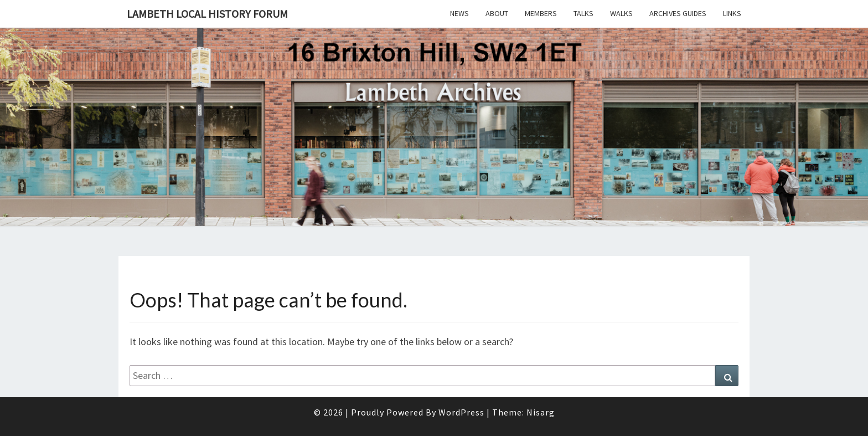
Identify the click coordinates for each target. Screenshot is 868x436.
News (459, 13)
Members (541, 13)
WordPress (461, 412)
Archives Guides (678, 13)
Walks (621, 13)
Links (732, 13)
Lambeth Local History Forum (207, 14)
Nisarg (541, 412)
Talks (583, 13)
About (497, 13)
